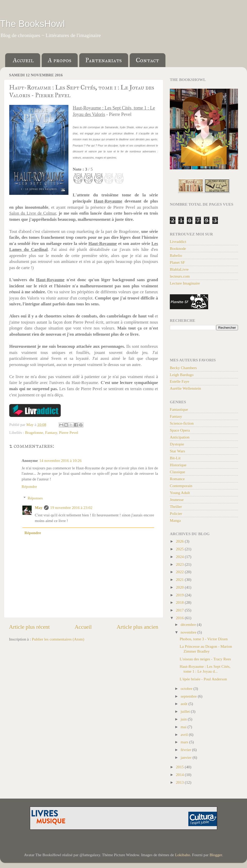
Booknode (178, 248)
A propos (60, 60)
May (39, 508)
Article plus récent (29, 627)
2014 (180, 775)
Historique (178, 465)
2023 (180, 564)
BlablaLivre (179, 269)
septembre (189, 696)
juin (184, 719)
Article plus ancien (137, 627)
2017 (180, 610)
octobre (187, 688)
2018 (180, 602)
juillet (186, 711)
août (184, 704)
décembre (189, 624)
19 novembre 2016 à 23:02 (71, 508)
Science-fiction (182, 423)
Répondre (29, 486)
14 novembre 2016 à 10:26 (60, 460)
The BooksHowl (32, 24)
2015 (180, 767)
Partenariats (104, 60)
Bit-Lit (175, 458)
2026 (180, 541)
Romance (177, 479)
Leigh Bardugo (182, 375)
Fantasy (51, 432)
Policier (176, 513)
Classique (178, 472)
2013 (180, 782)
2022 (180, 572)
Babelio (176, 255)
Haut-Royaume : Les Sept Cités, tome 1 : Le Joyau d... (205, 669)
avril (185, 734)
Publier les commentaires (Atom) (58, 639)
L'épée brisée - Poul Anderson (203, 679)
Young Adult (180, 493)
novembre (189, 632)
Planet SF (177, 262)
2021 (180, 579)
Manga (175, 520)
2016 (180, 618)
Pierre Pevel (69, 432)
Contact (147, 60)
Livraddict (178, 241)
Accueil (23, 60)
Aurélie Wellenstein (185, 388)
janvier (187, 757)
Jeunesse (177, 500)
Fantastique (179, 409)
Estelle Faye (179, 381)
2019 (180, 595)
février (186, 750)
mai (184, 727)
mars (185, 742)
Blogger (216, 855)
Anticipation (180, 437)
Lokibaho (183, 855)
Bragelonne (34, 432)
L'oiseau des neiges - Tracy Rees (205, 659)
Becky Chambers (183, 368)
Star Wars (177, 451)
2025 (180, 549)
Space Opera (180, 430)
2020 (180, 587)
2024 (180, 557)
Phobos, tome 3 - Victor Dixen (204, 639)
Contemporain (181, 486)
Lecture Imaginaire (185, 283)
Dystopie (177, 444)
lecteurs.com (180, 276)
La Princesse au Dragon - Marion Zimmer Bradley (206, 649)
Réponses (35, 498)
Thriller (176, 506)
